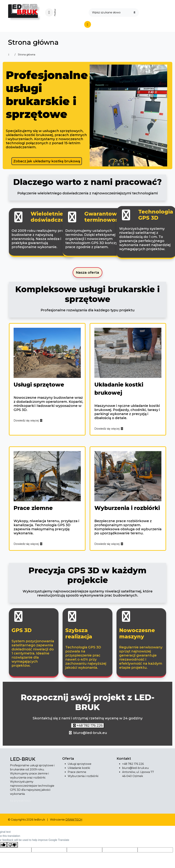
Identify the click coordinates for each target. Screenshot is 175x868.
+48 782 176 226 (90, 725)
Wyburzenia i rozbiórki (83, 776)
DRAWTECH (74, 820)
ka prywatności (20, 801)
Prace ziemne (77, 772)
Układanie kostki (79, 768)
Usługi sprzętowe (80, 764)
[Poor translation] (12, 845)
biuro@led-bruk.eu (90, 733)
